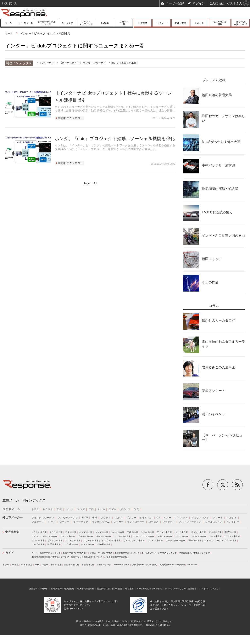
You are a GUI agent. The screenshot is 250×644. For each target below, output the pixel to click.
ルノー (167, 518)
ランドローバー (136, 522)
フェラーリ (38, 522)
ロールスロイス (214, 522)
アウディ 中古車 (68, 536)
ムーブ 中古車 (38, 544)
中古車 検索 (56, 565)
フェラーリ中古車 (122, 536)
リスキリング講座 (220, 23)
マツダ (81, 509)
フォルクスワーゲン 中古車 (44, 536)
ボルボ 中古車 (215, 532)
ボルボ (118, 518)
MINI (94, 518)
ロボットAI (124, 23)
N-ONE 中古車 (104, 544)
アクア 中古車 (181, 536)
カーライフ (67, 23)
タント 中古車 (87, 544)
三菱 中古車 (132, 532)
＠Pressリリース (122, 565)
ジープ (52, 522)
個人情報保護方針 (86, 589)
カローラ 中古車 (73, 540)
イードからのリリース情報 (149, 589)
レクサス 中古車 (39, 532)
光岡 (137, 509)
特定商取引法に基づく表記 (110, 589)
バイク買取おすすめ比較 (116, 557)
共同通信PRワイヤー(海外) (172, 565)
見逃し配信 (180, 23)
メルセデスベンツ (68, 518)
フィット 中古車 (198, 536)
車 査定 (15, 565)
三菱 (91, 509)
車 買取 (6, 565)
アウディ (106, 518)
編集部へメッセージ (39, 589)
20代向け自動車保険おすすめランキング (50, 557)
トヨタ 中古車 (56, 532)
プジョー (131, 518)
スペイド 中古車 (155, 540)
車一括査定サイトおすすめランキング (159, 553)
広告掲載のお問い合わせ (63, 589)
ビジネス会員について (241, 23)
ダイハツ (125, 509)
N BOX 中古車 (54, 544)
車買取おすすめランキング (127, 553)
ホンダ (70, 509)
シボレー (64, 522)
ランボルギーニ (101, 522)
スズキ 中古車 (147, 532)
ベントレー (233, 522)
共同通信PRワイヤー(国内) (145, 565)
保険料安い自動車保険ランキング (87, 557)
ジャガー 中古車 (103, 536)
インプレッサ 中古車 (111, 540)
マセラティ (169, 522)
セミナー (162, 23)
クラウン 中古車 (232, 536)
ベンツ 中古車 (181, 532)
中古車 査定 (27, 565)
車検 (37, 565)
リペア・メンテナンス (86, 23)
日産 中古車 (71, 532)
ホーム (8, 23)
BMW (85, 518)
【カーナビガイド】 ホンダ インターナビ (83, 63)
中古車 (45, 565)
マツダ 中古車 (102, 532)
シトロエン (146, 518)
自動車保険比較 (72, 565)
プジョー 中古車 (85, 536)
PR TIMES (192, 565)
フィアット (181, 518)
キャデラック (81, 522)
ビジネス (143, 23)
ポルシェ (232, 518)
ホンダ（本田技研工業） (125, 63)
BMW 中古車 (230, 532)
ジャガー (118, 522)
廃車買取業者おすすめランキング (194, 553)
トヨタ (35, 509)
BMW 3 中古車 (195, 540)
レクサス (48, 509)
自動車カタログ (104, 565)
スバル (101, 509)
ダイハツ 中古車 (164, 532)
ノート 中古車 (215, 536)
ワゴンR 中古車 (71, 544)
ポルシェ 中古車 (198, 532)
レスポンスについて (209, 589)
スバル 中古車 (118, 532)
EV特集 (105, 23)
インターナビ (46, 63)
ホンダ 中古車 (86, 532)
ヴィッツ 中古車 (55, 540)
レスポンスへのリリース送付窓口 (180, 589)
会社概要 (129, 589)
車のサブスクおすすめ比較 (75, 553)
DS (158, 518)
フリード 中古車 (91, 540)
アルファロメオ (200, 518)
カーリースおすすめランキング (46, 553)
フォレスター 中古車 (175, 540)
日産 (59, 509)
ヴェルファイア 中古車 (134, 540)
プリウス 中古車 (165, 536)
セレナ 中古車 (38, 540)
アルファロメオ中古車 (144, 536)
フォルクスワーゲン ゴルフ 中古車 (221, 540)
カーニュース (26, 23)
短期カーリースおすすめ (101, 553)
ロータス (154, 522)
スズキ (112, 509)
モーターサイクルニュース (46, 23)
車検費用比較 (88, 565)
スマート (218, 518)
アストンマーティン (190, 522)
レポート (199, 23)
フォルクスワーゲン (43, 518)
